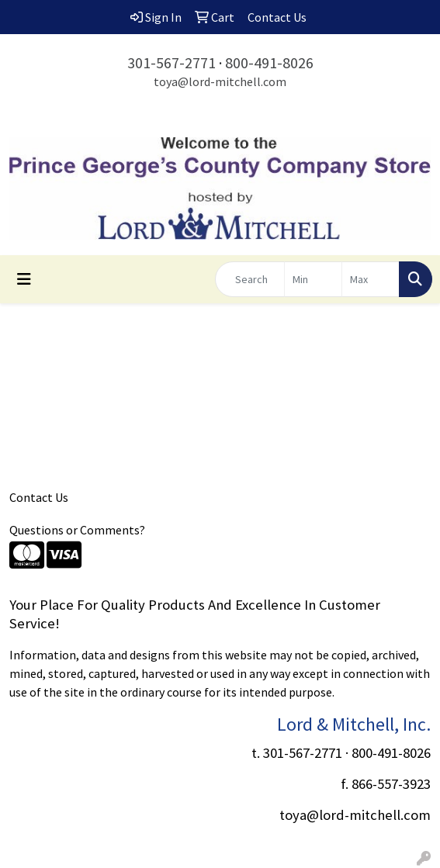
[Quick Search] (250, 279)
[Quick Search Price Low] (313, 279)
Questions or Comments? (77, 530)
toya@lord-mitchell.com (220, 81)
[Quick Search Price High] (371, 279)
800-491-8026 (269, 62)
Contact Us (39, 497)
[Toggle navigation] (24, 279)
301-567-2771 (171, 62)
